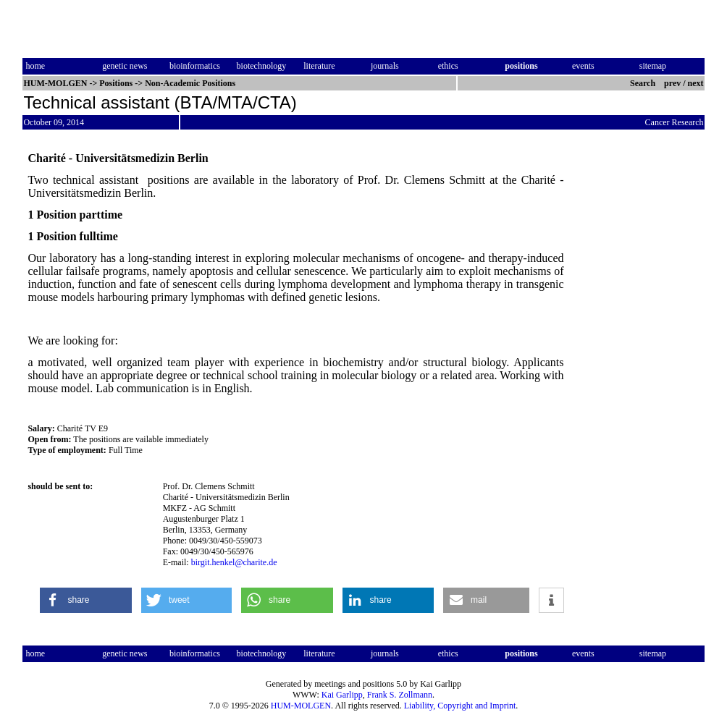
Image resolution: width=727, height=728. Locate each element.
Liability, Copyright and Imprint (460, 706)
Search (643, 83)
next (696, 83)
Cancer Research (675, 122)
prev (672, 83)
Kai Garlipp (342, 695)
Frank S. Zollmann (400, 695)
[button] (85, 600)
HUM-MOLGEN (301, 706)
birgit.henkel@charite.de (234, 562)
